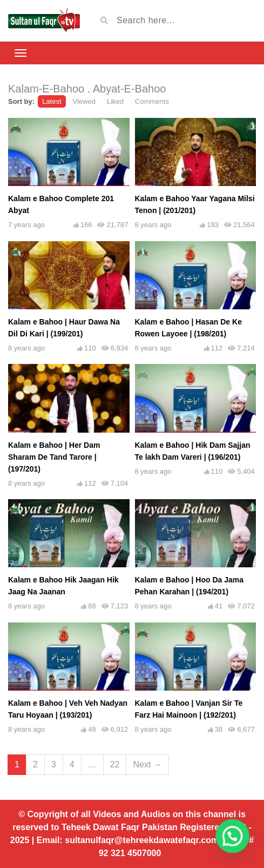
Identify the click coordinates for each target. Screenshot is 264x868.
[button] (235, 845)
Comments (152, 101)
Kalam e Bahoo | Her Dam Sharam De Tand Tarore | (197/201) (54, 457)
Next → (147, 764)
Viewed (84, 101)
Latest (52, 101)
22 (115, 764)
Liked (115, 101)
